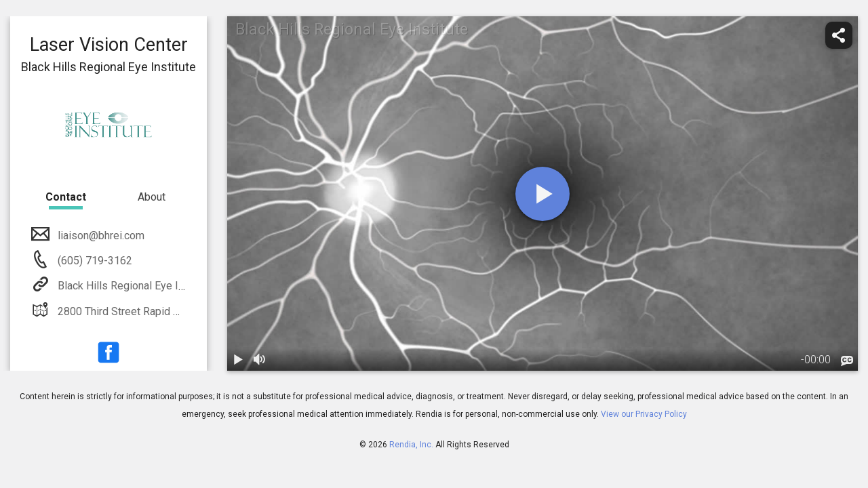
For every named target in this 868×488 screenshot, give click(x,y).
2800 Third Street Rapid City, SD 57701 (149, 311)
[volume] (260, 360)
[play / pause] (238, 360)
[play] (542, 194)
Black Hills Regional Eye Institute (135, 286)
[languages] (847, 361)
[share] (839, 35)
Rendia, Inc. (411, 445)
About (152, 197)
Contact (66, 197)
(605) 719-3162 (94, 261)
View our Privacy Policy (644, 414)
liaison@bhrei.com (100, 236)
